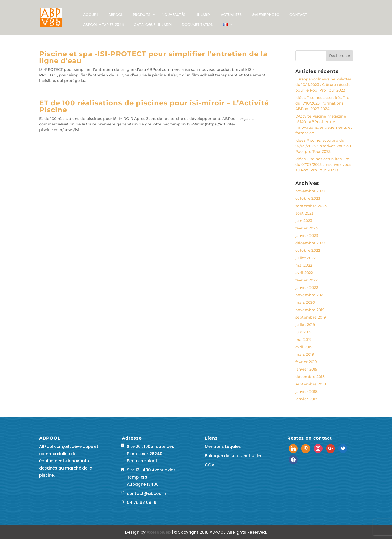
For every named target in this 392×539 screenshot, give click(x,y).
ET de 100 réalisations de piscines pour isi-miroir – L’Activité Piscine (154, 106)
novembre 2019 (310, 310)
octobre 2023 (308, 198)
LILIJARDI (203, 15)
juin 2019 (303, 332)
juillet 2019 (305, 325)
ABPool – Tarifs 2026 (103, 25)
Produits (142, 15)
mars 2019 (305, 354)
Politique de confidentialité (233, 456)
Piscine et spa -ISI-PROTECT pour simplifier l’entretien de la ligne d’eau (153, 57)
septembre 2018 (311, 384)
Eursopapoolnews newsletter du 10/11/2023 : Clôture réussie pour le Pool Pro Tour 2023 (323, 85)
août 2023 (304, 213)
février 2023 (306, 228)
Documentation (198, 25)
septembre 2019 (311, 317)
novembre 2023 (310, 191)
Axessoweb (159, 532)
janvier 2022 (307, 288)
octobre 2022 (308, 250)
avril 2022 (304, 273)
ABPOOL (116, 15)
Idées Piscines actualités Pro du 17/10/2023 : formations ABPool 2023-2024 (322, 103)
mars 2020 (305, 302)
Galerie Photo (266, 15)
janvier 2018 (306, 392)
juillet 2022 (305, 258)
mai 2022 (304, 265)
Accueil (91, 15)
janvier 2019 (306, 369)
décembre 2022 (310, 243)
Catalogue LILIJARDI (153, 25)
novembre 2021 (310, 295)
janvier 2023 (307, 236)
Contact (298, 15)
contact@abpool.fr (147, 494)
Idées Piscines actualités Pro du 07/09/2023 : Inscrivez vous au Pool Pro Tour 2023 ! (323, 164)
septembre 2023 (311, 206)
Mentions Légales (223, 447)
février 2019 (306, 362)
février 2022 (306, 280)
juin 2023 (304, 221)
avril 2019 (304, 347)
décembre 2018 (310, 377)
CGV (210, 465)
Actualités (231, 15)
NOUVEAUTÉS (174, 15)
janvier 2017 (306, 399)
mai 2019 (303, 340)
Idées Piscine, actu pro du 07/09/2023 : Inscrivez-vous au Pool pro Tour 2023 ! (323, 146)
